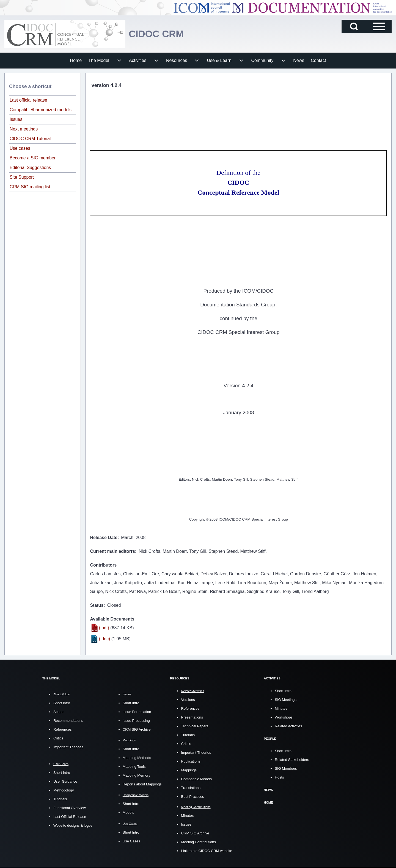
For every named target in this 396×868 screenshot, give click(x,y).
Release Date (104, 538)
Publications (191, 761)
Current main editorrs (112, 551)
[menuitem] (76, 61)
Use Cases (131, 841)
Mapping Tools (134, 767)
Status (97, 605)
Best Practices (193, 796)
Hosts (279, 777)
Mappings (189, 770)
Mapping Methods (137, 758)
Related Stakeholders (292, 759)
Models (128, 813)
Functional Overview (70, 808)
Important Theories (68, 747)
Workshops (284, 717)
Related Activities (288, 726)
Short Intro (62, 703)
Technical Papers (195, 726)
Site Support (22, 177)
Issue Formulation (137, 712)
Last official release (28, 100)
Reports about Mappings (142, 784)
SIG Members (286, 768)
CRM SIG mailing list (30, 187)
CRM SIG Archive (137, 729)
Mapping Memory (136, 775)
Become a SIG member (33, 158)
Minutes (188, 816)
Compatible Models (196, 779)
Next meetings (24, 129)
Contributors (103, 565)
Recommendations (68, 721)
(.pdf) (104, 628)
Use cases (20, 148)
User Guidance (65, 781)
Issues (16, 119)
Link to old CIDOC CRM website (207, 851)
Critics (58, 738)
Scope (58, 712)
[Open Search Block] (354, 26)
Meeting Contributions (199, 842)
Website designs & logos (73, 825)
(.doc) (104, 639)
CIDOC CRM (157, 34)
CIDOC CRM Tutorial (30, 139)
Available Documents (112, 619)
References (62, 729)
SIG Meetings (286, 699)
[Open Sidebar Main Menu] (379, 26)
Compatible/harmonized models (41, 110)
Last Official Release (70, 817)
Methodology (64, 790)
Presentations (192, 717)
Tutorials (60, 799)
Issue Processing (136, 721)
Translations (191, 787)
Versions (188, 699)
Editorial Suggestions (30, 168)
